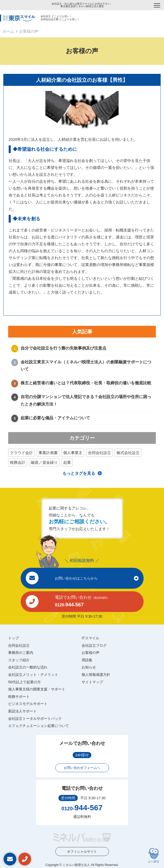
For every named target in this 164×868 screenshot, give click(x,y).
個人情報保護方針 (96, 675)
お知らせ (89, 667)
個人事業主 (73, 453)
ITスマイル (90, 638)
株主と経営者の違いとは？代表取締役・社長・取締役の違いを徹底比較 (86, 383)
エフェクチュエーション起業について (39, 726)
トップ (14, 638)
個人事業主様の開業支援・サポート (37, 689)
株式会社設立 (128, 453)
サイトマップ (92, 682)
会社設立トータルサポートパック (35, 719)
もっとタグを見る (79, 473)
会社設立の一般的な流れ (28, 667)
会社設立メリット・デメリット (33, 675)
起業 (67, 462)
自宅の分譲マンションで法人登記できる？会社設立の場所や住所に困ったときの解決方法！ (86, 400)
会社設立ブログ (94, 645)
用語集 (87, 660)
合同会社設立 (99, 453)
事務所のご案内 (21, 653)
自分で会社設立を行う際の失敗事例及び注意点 (64, 348)
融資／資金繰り (44, 462)
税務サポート (19, 697)
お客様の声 (91, 653)
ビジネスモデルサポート (28, 704)
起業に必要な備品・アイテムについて (55, 418)
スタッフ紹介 (19, 660)
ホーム (8, 31)
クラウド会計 (21, 453)
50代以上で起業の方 (24, 682)
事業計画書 (48, 453)
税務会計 (18, 462)
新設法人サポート (22, 711)
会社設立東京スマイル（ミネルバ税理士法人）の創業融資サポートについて (86, 366)
